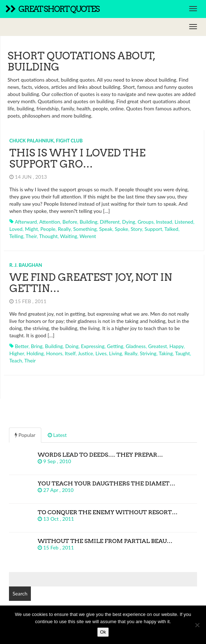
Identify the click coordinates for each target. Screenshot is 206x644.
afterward (26, 222)
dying (128, 222)
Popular (25, 435)
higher (17, 353)
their (31, 236)
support (153, 229)
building (89, 222)
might (31, 229)
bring (37, 346)
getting (115, 346)
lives (101, 353)
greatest (158, 346)
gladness (136, 346)
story (136, 229)
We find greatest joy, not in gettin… (91, 283)
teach (16, 360)
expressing (93, 346)
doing (72, 346)
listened (184, 222)
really (64, 229)
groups (146, 222)
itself (70, 353)
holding (35, 353)
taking (166, 353)
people (48, 229)
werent (88, 236)
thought (48, 236)
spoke (121, 229)
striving (148, 353)
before (70, 222)
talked (171, 229)
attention (50, 222)
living (116, 353)
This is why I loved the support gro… (77, 158)
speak (106, 229)
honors (54, 353)
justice (85, 353)
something (85, 229)
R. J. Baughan (26, 265)
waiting (69, 236)
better (22, 346)
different (110, 222)
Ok (103, 632)
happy (177, 346)
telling (16, 236)
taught (182, 353)
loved (16, 229)
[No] (197, 625)
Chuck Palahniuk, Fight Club (46, 141)
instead (164, 222)
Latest (57, 435)
